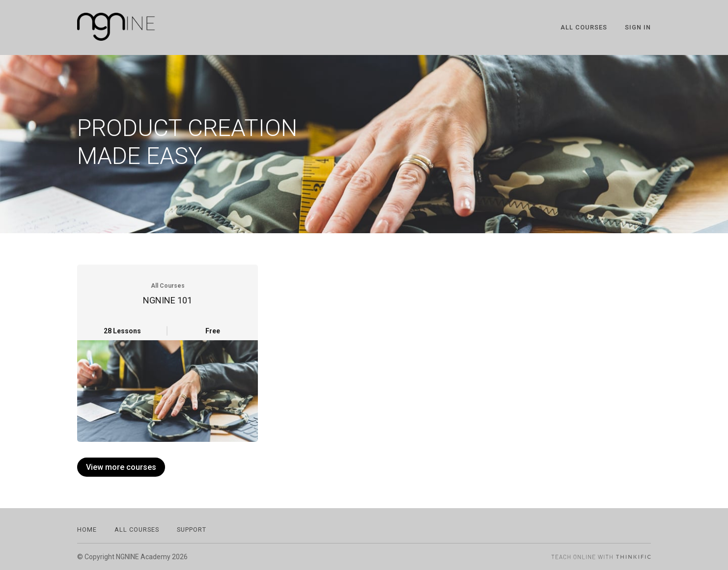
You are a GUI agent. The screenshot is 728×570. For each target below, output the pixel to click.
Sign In (638, 27)
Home (87, 529)
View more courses (121, 467)
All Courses (584, 27)
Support (192, 529)
